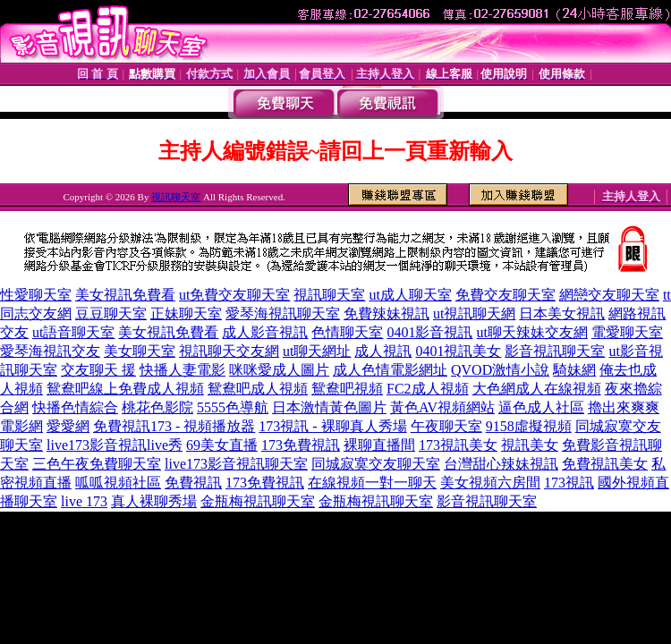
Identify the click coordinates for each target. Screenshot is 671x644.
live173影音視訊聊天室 (236, 464)
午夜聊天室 (446, 426)
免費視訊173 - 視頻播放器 (174, 426)
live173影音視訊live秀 (115, 445)
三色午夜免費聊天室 (97, 464)
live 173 (84, 501)
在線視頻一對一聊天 (372, 483)
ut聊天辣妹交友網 (531, 332)
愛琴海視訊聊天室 (283, 314)
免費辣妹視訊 (386, 314)
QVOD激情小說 (500, 370)
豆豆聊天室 (111, 314)
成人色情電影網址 (390, 370)
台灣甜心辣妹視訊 (501, 464)
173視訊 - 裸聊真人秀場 (332, 426)
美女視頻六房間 (490, 483)
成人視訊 (383, 351)
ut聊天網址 (317, 351)
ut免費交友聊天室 (234, 295)
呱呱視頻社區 (118, 483)
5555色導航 (233, 407)
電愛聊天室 (627, 332)
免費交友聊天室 (505, 295)
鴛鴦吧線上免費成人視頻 (125, 389)
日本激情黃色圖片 (329, 407)
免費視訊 (193, 483)
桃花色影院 (157, 407)
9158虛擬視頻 (529, 426)
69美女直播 (222, 445)
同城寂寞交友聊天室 (376, 464)
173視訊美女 (458, 445)
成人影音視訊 (265, 332)
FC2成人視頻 (428, 389)
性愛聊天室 (36, 295)
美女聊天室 (140, 351)
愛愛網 (68, 426)
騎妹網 (574, 370)
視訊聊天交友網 (229, 351)
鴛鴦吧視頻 (347, 389)
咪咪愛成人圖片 (279, 370)
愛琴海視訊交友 (50, 351)
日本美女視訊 (562, 314)
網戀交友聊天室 (609, 295)
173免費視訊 (301, 445)
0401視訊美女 (458, 351)
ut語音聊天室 (73, 332)
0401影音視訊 (429, 332)
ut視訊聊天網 (474, 314)
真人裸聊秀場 (154, 501)
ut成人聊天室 (410, 295)
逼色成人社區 (541, 407)
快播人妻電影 (183, 370)
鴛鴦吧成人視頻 (258, 389)
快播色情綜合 (75, 407)
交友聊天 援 (98, 370)
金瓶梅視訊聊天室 (258, 501)
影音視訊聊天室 (555, 351)
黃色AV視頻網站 (442, 407)
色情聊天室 (347, 332)
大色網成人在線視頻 (537, 389)
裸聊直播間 (379, 445)
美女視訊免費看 (125, 295)
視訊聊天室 (176, 197)
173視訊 (569, 483)
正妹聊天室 (186, 314)
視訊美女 (530, 445)
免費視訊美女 (605, 464)
